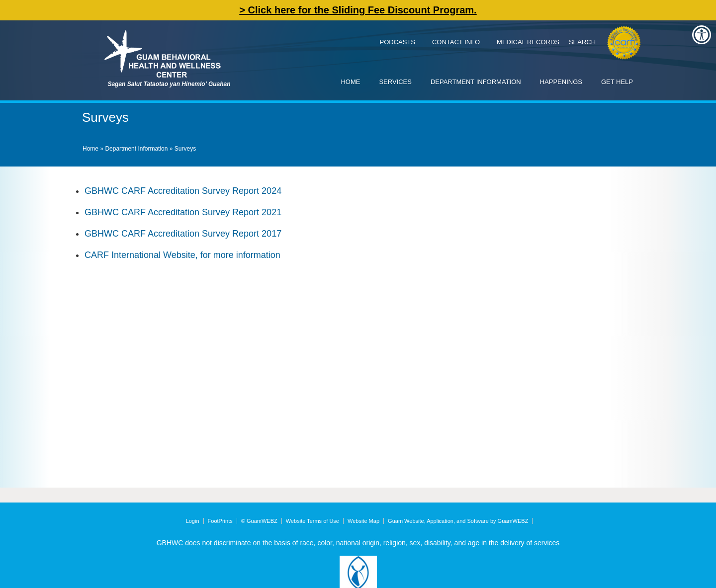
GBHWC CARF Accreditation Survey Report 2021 (183, 212)
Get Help (617, 82)
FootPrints (220, 521)
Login (193, 521)
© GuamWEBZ (259, 521)
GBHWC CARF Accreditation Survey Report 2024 (183, 191)
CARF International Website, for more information (182, 255)
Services (395, 82)
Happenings (561, 82)
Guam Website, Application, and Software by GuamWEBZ (458, 521)
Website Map (363, 521)
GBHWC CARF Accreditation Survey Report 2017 (183, 234)
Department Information (476, 82)
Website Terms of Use (313, 521)
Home (350, 82)
